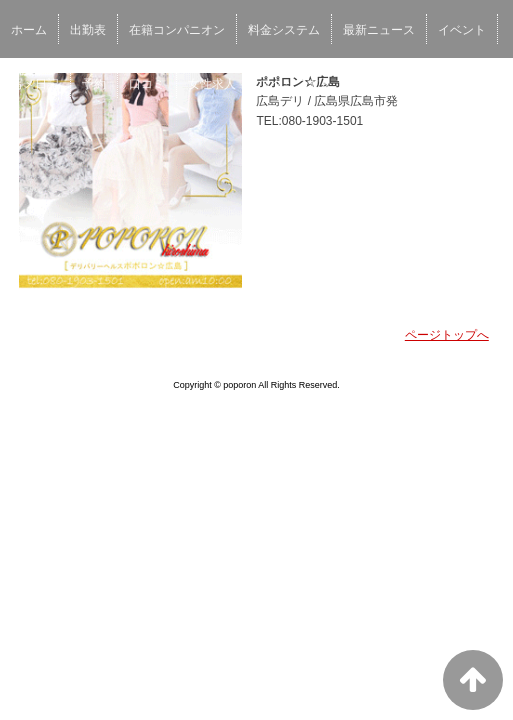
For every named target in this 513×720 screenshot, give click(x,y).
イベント (462, 30)
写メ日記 (35, 84)
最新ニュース (379, 30)
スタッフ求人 (295, 84)
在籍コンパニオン (177, 30)
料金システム (284, 30)
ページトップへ (447, 335)
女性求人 (212, 84)
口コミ (147, 84)
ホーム (29, 30)
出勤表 (88, 30)
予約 (94, 84)
